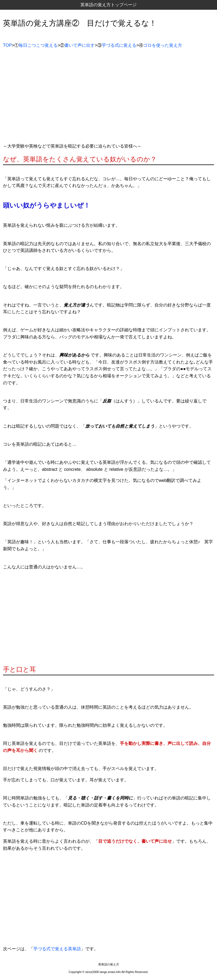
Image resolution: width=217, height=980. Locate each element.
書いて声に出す (80, 45)
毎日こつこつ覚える (38, 45)
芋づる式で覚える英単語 (57, 949)
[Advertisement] (109, 98)
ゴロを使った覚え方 (163, 45)
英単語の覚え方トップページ (109, 5)
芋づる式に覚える (119, 45)
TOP (7, 45)
